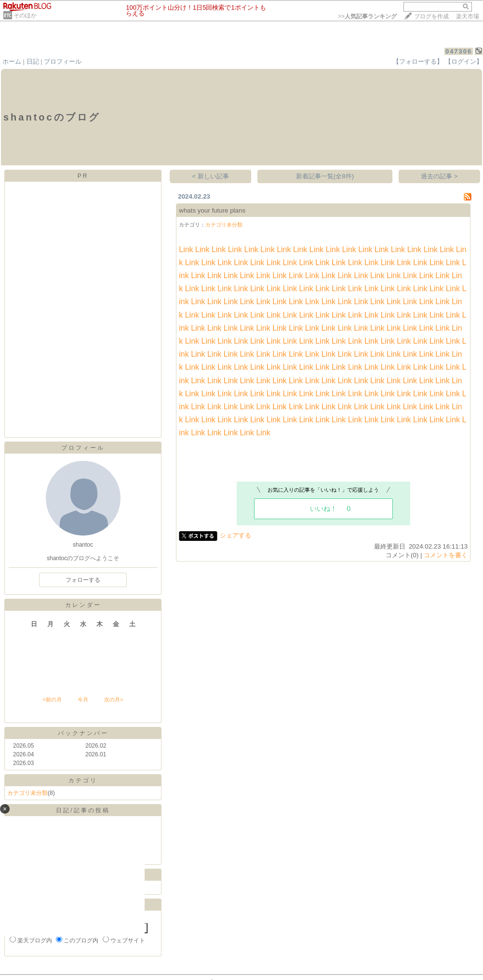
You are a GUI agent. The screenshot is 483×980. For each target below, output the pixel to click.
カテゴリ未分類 (27, 793)
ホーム (12, 61)
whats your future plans (212, 210)
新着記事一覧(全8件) (325, 176)
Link (186, 249)
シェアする (235, 535)
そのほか (25, 15)
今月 (83, 699)
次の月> (114, 699)
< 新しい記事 (211, 176)
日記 (33, 61)
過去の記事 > (439, 176)
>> (367, 16)
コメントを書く (446, 555)
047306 (459, 51)
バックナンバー (83, 733)
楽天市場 (468, 16)
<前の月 (52, 699)
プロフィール (63, 61)
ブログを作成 (431, 16)
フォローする (83, 580)
